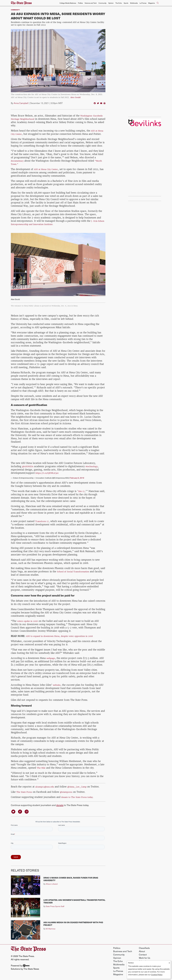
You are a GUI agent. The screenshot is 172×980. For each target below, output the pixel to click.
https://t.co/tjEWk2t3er (48, 473)
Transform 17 (43, 521)
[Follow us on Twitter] (14, 812)
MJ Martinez (51, 929)
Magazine (152, 3)
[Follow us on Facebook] (21, 812)
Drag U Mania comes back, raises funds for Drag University (71, 879)
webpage (51, 658)
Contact (143, 955)
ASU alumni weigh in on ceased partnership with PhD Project (73, 924)
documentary (18, 161)
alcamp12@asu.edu (46, 787)
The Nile (42, 768)
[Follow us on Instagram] (28, 812)
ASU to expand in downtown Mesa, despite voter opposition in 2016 (64, 636)
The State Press (25, 792)
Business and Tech (123, 952)
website (57, 685)
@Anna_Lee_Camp (81, 787)
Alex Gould (75, 98)
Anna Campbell (21, 103)
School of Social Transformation (75, 572)
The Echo (119, 3)
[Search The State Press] (158, 3)
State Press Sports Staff (55, 907)
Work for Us (145, 958)
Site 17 (82, 491)
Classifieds (144, 948)
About (142, 952)
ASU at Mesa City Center (47, 169)
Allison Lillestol (52, 884)
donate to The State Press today (79, 797)
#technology (94, 466)
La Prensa (143, 3)
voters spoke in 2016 (29, 621)
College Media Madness (68, 3)
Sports (126, 3)
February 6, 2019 (77, 478)
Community (102, 3)
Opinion (111, 3)
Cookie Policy (157, 975)
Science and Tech (91, 3)
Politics (80, 3)
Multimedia (134, 3)
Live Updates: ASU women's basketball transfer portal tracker (74, 902)
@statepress (68, 792)
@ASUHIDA (28, 466)
